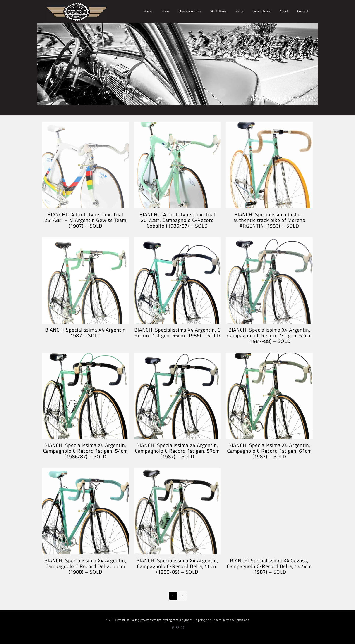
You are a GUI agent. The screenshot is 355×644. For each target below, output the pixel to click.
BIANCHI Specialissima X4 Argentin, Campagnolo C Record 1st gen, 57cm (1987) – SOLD (177, 451)
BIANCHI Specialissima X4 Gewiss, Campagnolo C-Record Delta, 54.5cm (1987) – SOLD (269, 566)
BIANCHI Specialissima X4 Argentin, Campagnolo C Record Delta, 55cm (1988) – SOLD (85, 566)
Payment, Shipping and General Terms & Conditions (215, 620)
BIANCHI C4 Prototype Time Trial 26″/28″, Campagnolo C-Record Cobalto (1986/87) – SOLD (177, 220)
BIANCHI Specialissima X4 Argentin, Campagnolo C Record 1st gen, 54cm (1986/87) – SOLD (85, 451)
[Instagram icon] (182, 628)
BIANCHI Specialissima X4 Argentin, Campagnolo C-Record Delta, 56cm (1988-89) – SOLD (177, 566)
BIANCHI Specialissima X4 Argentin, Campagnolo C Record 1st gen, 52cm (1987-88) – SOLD (269, 335)
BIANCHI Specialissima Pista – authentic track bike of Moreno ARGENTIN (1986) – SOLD (269, 220)
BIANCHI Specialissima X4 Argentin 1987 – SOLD (85, 333)
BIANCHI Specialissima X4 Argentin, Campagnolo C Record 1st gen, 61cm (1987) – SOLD (269, 451)
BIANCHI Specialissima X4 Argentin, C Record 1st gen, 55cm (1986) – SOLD (177, 333)
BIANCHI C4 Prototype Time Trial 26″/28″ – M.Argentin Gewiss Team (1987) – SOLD (85, 220)
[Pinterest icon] (178, 628)
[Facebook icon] (173, 628)
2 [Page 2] (182, 596)
